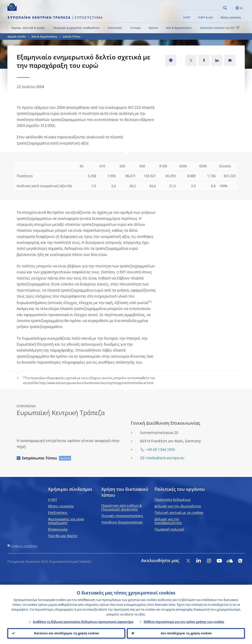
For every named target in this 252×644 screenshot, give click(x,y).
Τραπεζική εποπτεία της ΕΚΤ (220, 28)
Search (225, 8)
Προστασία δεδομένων (173, 500)
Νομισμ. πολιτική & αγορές (28, 28)
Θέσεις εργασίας (231, 17)
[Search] (203, 7)
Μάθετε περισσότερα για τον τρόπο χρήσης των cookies (184, 621)
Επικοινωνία (58, 529)
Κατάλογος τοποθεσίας (24, 546)
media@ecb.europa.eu (165, 458)
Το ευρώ (135, 28)
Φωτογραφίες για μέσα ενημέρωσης (66, 521)
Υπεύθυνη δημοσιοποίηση (122, 522)
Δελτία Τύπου (72, 36)
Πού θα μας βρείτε (63, 536)
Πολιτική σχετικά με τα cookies (179, 513)
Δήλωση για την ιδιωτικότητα (178, 506)
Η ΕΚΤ (187, 17)
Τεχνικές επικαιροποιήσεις (122, 516)
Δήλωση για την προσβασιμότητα (168, 521)
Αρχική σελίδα (17, 36)
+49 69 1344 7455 (160, 449)
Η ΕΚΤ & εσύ (205, 17)
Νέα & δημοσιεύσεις (179, 28)
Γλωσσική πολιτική (169, 529)
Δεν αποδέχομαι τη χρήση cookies (186, 633)
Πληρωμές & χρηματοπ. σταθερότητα (76, 28)
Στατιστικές (115, 28)
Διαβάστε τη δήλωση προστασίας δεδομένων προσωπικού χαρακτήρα (83, 621)
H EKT (53, 500)
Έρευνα (153, 28)
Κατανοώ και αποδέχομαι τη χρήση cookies (66, 633)
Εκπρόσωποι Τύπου (39, 458)
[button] (232, 8)
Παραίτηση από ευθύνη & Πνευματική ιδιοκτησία (122, 507)
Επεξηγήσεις (58, 513)
